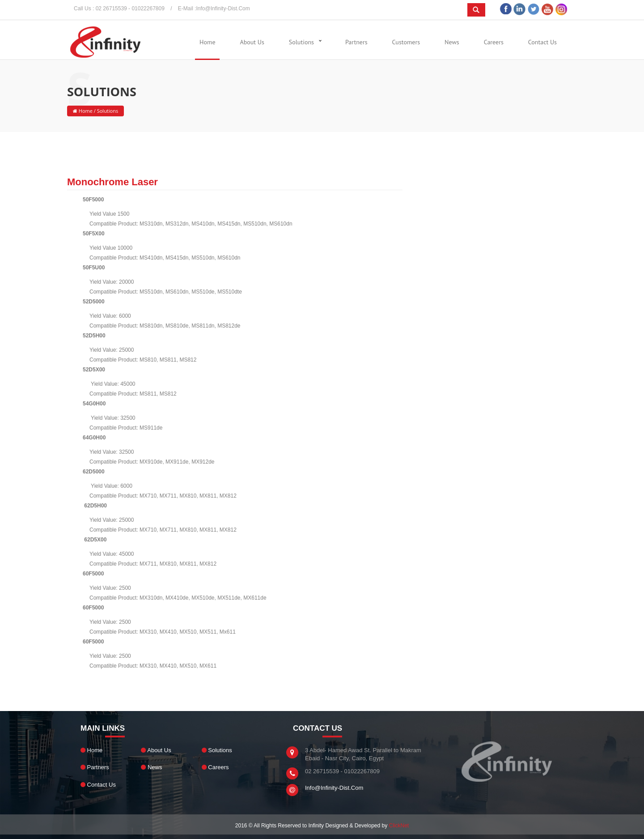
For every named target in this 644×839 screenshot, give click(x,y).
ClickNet (399, 826)
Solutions (301, 42)
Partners (356, 42)
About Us (252, 42)
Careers (494, 42)
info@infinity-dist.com (223, 9)
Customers (406, 42)
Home (207, 42)
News (452, 42)
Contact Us (542, 42)
